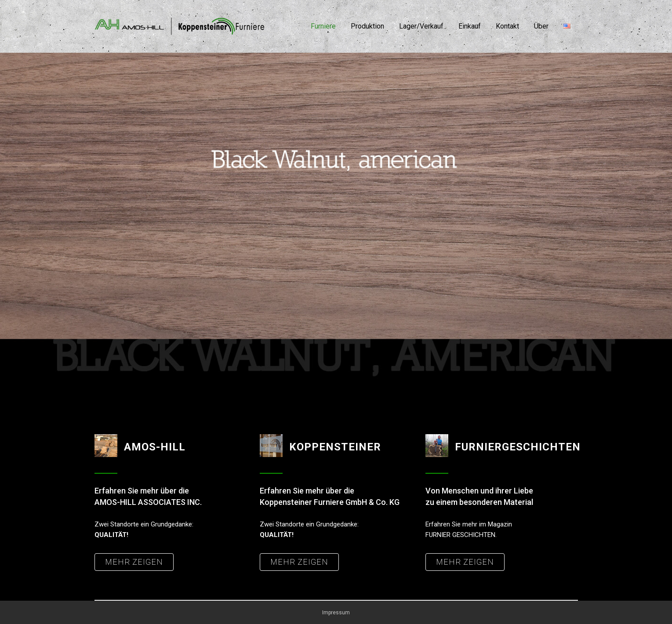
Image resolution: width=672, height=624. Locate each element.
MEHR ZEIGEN (134, 562)
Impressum (336, 613)
